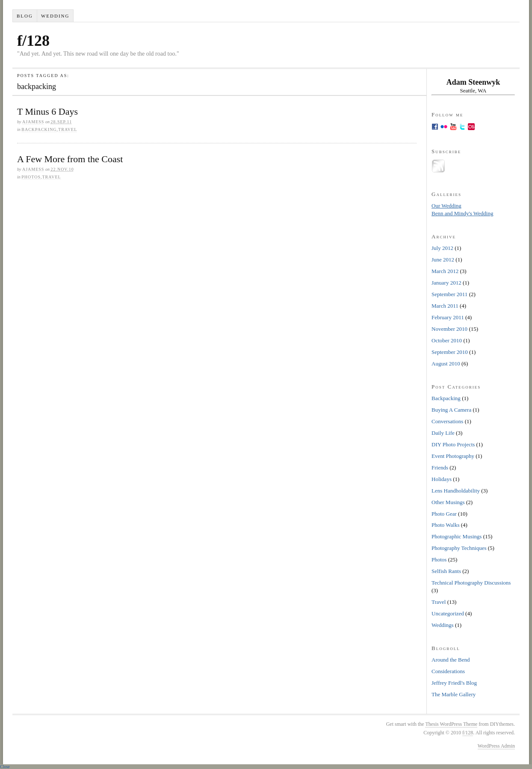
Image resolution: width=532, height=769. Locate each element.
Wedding (55, 16)
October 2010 (447, 340)
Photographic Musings (457, 536)
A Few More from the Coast (70, 159)
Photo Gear (444, 514)
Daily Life (443, 433)
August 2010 (446, 364)
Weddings (443, 625)
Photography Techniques (459, 548)
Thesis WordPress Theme (451, 724)
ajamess (33, 122)
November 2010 (449, 329)
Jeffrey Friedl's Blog (454, 683)
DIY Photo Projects (453, 444)
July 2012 (442, 248)
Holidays (442, 479)
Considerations (448, 671)
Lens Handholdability (456, 491)
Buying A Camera (451, 410)
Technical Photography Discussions (471, 583)
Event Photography (453, 456)
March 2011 (445, 306)
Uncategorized (448, 613)
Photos (31, 177)
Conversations (447, 421)
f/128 (33, 41)
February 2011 (448, 317)
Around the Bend (451, 660)
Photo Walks (446, 525)
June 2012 (443, 260)
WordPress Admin (496, 746)
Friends (440, 468)
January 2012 (446, 283)
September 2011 (449, 294)
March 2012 (445, 271)
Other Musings (448, 502)
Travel (68, 129)
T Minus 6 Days (47, 111)
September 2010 (450, 352)
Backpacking (39, 129)
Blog (25, 16)
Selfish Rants (446, 571)
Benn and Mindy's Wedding (462, 213)
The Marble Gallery (454, 694)
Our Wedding (446, 206)
